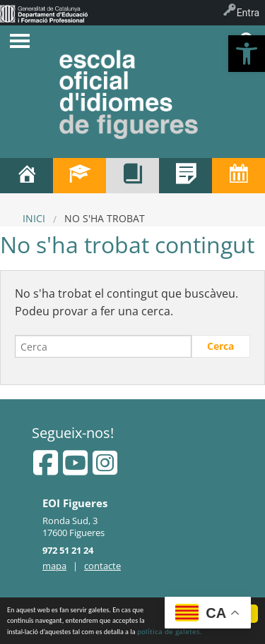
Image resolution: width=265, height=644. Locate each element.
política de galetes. (170, 632)
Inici (34, 218)
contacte (102, 566)
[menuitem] (44, 13)
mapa (54, 566)
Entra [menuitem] (248, 13)
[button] (247, 54)
